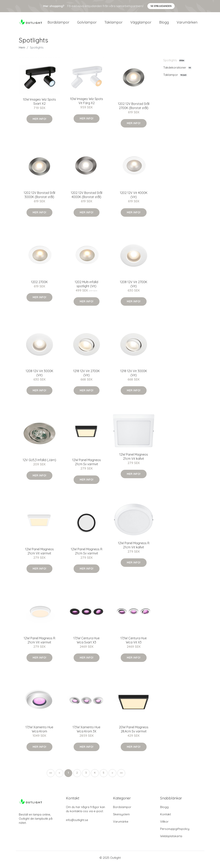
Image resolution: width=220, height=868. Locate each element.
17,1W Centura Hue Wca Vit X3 (134, 644)
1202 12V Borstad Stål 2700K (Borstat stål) (134, 109)
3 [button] (86, 776)
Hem (22, 51)
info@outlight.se (77, 823)
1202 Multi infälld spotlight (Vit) (86, 287)
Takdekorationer (178, 71)
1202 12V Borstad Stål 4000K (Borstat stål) (87, 198)
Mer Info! (39, 122)
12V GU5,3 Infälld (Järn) (39, 463)
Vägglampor (141, 24)
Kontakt (166, 818)
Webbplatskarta (171, 840)
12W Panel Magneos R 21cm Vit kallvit (134, 548)
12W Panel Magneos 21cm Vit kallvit (134, 460)
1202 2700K (39, 285)
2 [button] (77, 776)
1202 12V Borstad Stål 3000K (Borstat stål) (39, 198)
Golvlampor (87, 24)
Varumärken (187, 24)
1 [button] (68, 776)
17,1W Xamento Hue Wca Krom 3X (86, 733)
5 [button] (104, 776)
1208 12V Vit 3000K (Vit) (39, 376)
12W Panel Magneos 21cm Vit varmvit (39, 555)
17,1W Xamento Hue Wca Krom (39, 733)
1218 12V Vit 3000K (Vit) (134, 376)
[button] (112, 776)
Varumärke (121, 825)
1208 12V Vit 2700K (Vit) (134, 287)
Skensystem (121, 818)
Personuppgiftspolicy (175, 832)
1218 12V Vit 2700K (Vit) (86, 376)
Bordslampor (58, 24)
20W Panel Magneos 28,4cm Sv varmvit (134, 733)
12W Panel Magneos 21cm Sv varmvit (87, 466)
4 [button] (95, 776)
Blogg (164, 24)
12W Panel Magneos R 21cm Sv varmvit (87, 555)
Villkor (164, 825)
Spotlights (174, 64)
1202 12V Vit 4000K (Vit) (134, 198)
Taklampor (113, 24)
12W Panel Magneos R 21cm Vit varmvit (39, 644)
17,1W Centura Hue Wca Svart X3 (86, 644)
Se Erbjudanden (161, 6)
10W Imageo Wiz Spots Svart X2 (39, 105)
